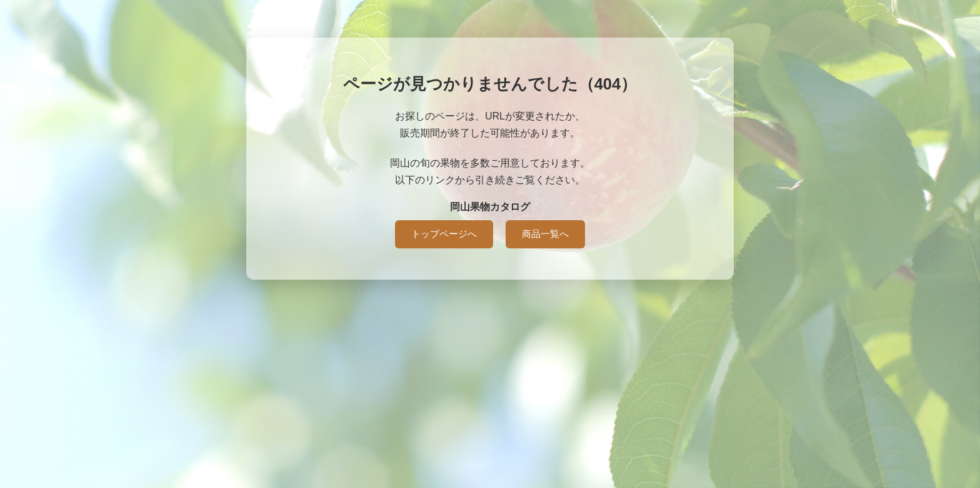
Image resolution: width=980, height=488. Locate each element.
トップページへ (444, 234)
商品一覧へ (545, 234)
